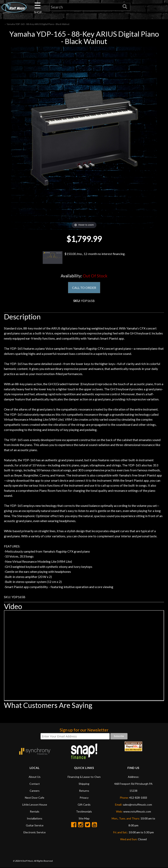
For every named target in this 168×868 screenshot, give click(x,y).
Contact (35, 784)
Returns (84, 791)
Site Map (84, 819)
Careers (35, 791)
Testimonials (84, 812)
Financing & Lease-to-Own (84, 777)
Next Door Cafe (35, 798)
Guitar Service (35, 826)
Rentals (35, 812)
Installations (35, 819)
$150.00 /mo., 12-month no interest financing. (84, 258)
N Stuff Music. (27, 861)
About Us (35, 777)
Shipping (84, 784)
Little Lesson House (35, 805)
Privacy (84, 798)
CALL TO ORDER (84, 288)
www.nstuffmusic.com (137, 812)
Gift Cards (84, 805)
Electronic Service (35, 832)
